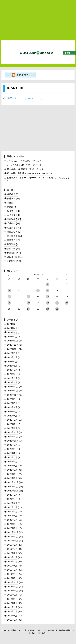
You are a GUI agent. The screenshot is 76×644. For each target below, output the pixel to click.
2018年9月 (12, 595)
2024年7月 (12, 324)
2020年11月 (13, 487)
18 (9, 303)
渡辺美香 (14, 228)
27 (28, 309)
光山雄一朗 (15, 257)
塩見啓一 (13, 211)
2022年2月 (12, 424)
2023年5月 (12, 370)
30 (57, 309)
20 (28, 303)
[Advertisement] (38, 20)
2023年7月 (12, 362)
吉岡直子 (13, 248)
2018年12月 (13, 582)
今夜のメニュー (25, 98)
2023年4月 (12, 374)
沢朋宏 (12, 207)
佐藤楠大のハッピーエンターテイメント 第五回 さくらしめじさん (38, 179)
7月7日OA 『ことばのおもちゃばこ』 (26, 161)
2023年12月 (13, 341)
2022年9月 (12, 399)
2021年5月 (12, 462)
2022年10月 (13, 395)
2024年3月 (12, 332)
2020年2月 (12, 524)
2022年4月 (12, 416)
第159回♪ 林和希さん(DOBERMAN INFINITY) (29, 173)
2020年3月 (12, 520)
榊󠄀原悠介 (14, 253)
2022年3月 (12, 420)
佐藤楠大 (13, 194)
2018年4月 (12, 616)
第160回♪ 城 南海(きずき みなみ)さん (25, 169)
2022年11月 (13, 391)
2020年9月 (12, 495)
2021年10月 (13, 441)
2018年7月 (12, 603)
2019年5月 (12, 561)
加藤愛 (12, 203)
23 (57, 303)
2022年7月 (12, 407)
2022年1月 (12, 428)
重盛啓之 (13, 240)
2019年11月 (13, 537)
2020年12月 (13, 482)
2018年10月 (13, 591)
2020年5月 (12, 512)
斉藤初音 (13, 199)
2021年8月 (12, 449)
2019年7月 (12, 553)
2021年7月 (12, 453)
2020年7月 (12, 503)
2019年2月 (12, 574)
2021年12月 (13, 432)
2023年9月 (12, 353)
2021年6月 (12, 457)
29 (47, 309)
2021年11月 (13, 437)
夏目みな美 (14, 232)
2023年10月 (13, 349)
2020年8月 (12, 499)
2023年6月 (12, 366)
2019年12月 (13, 532)
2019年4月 (12, 566)
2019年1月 (12, 578)
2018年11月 (13, 587)
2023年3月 (12, 378)
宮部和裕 (14, 219)
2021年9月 (12, 445)
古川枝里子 (14, 236)
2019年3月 (12, 570)
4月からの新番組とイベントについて (24, 165)
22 (47, 303)
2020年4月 (12, 516)
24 (67, 303)
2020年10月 (13, 491)
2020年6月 (12, 507)
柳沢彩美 (13, 244)
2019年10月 (13, 541)
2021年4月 (12, 466)
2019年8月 (12, 549)
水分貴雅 (13, 215)
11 (9, 297)
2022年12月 (13, 387)
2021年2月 (12, 474)
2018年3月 (12, 620)
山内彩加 (14, 261)
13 (28, 297)
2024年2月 (12, 337)
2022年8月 (12, 403)
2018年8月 (12, 599)
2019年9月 (12, 545)
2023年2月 (12, 382)
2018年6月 (12, 607)
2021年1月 (12, 478)
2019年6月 (12, 557)
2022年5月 (12, 412)
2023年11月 (13, 345)
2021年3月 (12, 470)
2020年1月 (12, 528)
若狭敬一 (13, 223)
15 (47, 297)
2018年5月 (12, 611)
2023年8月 (12, 357)
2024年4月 (12, 328)
